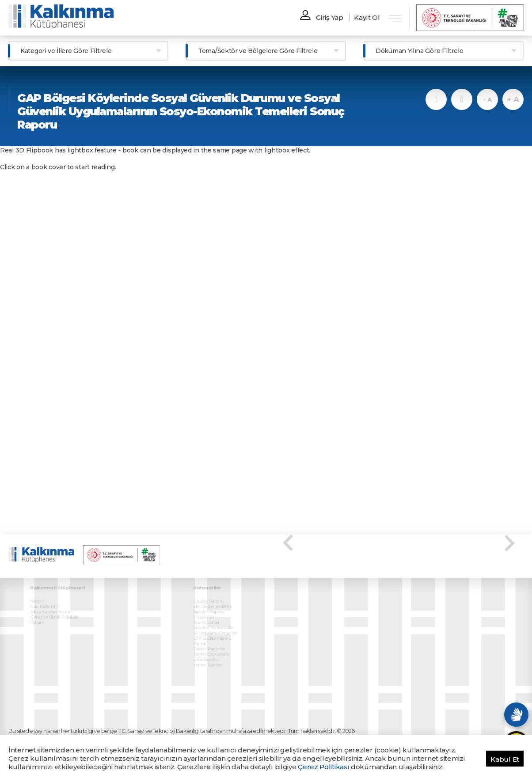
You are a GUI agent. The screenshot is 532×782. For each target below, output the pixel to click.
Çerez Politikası (323, 767)
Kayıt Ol (367, 17)
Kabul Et (505, 759)
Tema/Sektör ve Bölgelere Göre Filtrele (258, 51)
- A (487, 99)
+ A (513, 99)
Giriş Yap (329, 17)
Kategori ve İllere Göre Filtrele (66, 51)
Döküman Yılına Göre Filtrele (420, 51)
